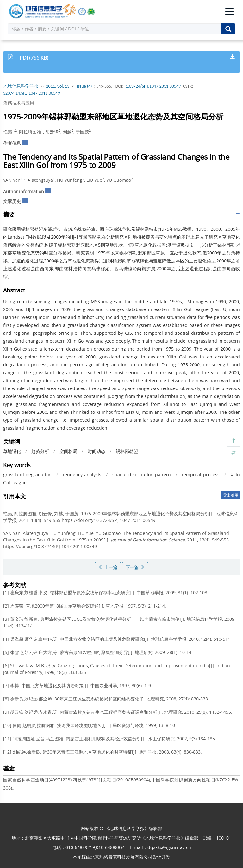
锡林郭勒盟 (127, 451)
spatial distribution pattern (141, 475)
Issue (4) (84, 86)
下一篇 (135, 567)
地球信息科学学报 (21, 86)
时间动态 (97, 451)
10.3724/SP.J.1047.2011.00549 (153, 86)
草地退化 (12, 451)
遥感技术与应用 (19, 103)
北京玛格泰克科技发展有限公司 (121, 857)
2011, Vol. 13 (58, 86)
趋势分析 (40, 451)
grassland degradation (27, 475)
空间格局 (68, 451)
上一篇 (108, 567)
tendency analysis (82, 475)
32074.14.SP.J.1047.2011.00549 (31, 93)
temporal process (201, 475)
